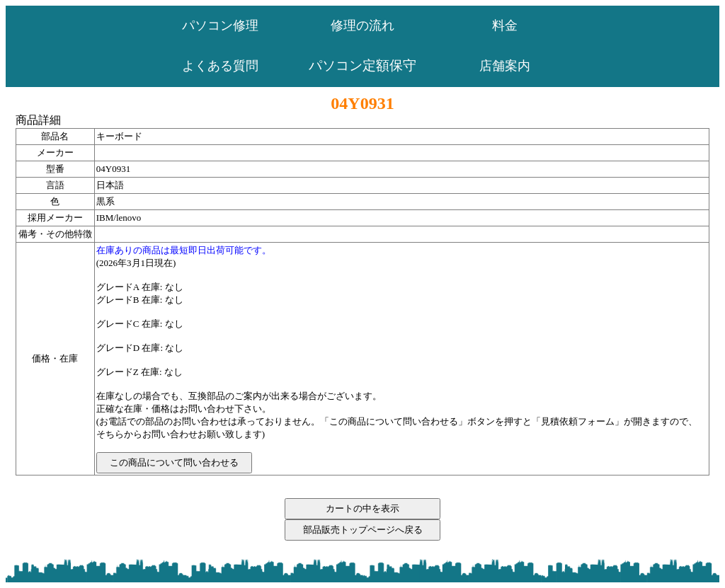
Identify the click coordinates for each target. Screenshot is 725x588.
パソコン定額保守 (362, 65)
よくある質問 (220, 66)
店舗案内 (505, 66)
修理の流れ (362, 25)
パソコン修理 (220, 25)
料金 (505, 25)
